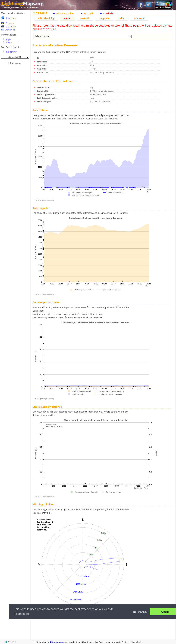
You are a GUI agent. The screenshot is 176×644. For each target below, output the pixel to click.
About (9, 42)
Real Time (11, 18)
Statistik (108, 13)
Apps (8, 39)
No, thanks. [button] (140, 612)
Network (85, 18)
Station (67, 18)
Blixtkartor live (65, 13)
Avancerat (139, 18)
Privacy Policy (136, 642)
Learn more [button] (22, 614)
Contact (125, 642)
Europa (10, 23)
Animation (17, 63)
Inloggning (11, 52)
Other (122, 18)
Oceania (11, 26)
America (10, 30)
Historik (89, 13)
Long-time (104, 18)
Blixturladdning (46, 18)
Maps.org (22, 3)
